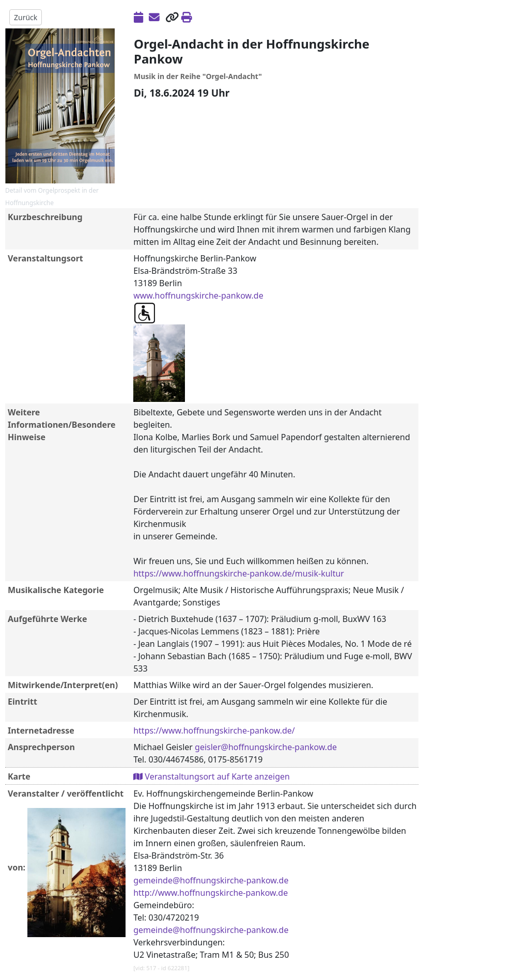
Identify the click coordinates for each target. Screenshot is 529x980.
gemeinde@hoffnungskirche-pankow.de (211, 880)
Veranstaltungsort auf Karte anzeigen (212, 776)
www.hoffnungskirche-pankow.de (198, 295)
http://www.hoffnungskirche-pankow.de (211, 893)
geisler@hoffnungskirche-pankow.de (266, 747)
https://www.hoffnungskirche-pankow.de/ (214, 730)
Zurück (26, 17)
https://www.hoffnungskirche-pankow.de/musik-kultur (239, 573)
